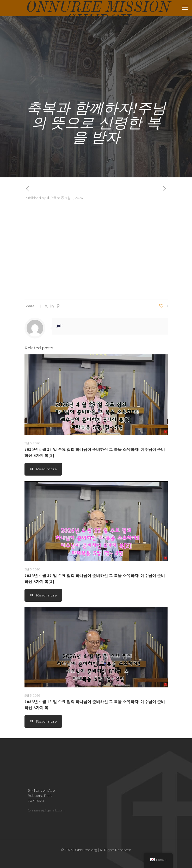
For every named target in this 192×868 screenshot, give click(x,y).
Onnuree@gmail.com (46, 810)
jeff (53, 198)
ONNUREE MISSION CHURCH (98, 8)
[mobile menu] (185, 8)
